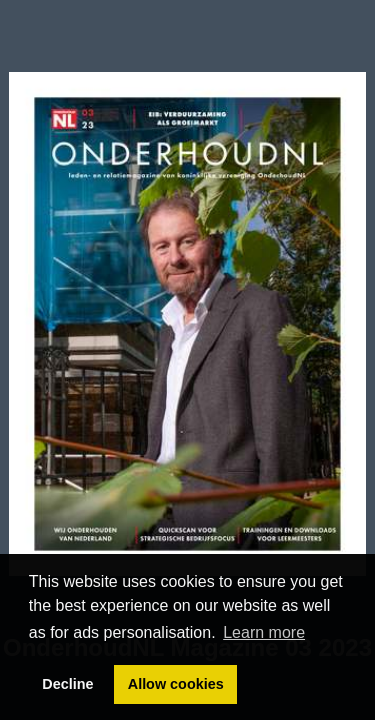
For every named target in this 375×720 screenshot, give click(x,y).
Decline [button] (67, 684)
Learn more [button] (264, 632)
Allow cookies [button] (176, 684)
